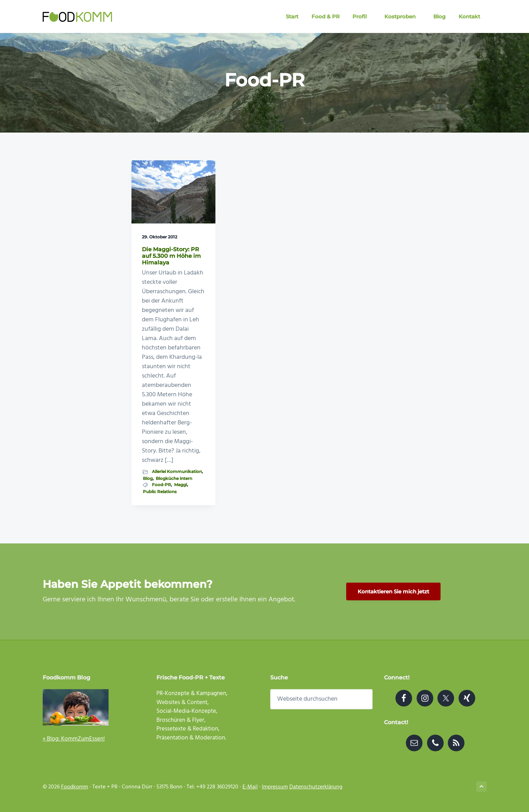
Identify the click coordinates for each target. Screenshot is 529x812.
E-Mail (250, 787)
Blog (148, 478)
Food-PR (161, 485)
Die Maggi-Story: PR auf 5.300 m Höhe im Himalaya (171, 256)
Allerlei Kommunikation (177, 471)
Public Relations (160, 492)
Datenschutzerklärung (316, 787)
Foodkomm (75, 787)
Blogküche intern (174, 478)
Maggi (181, 485)
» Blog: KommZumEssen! (74, 739)
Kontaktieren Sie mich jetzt (393, 591)
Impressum (275, 787)
